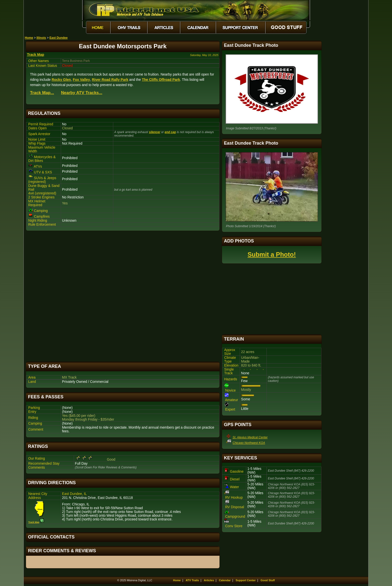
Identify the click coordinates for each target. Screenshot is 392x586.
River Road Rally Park (110, 80)
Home (29, 38)
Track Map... (42, 93)
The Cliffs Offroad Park (161, 80)
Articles (209, 580)
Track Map (35, 55)
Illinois (41, 38)
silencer (155, 132)
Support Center (246, 580)
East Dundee (59, 38)
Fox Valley (81, 80)
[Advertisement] (123, 296)
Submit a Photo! (272, 254)
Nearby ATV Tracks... (82, 93)
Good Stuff (268, 580)
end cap (170, 132)
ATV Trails (192, 580)
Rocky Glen (61, 80)
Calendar (225, 580)
